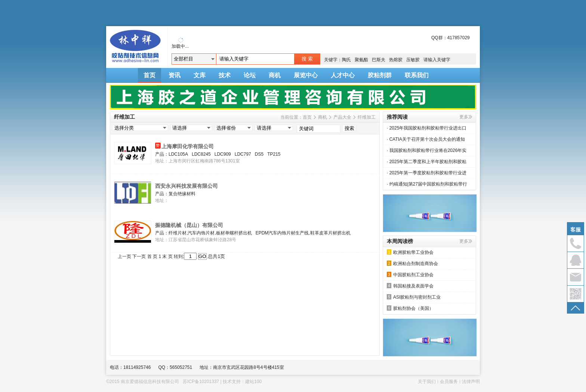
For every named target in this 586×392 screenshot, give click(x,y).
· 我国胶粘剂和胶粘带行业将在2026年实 (427, 150)
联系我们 (417, 75)
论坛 (250, 75)
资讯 (175, 75)
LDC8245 (201, 154)
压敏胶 (413, 60)
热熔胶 (396, 60)
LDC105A (178, 154)
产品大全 (342, 117)
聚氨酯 (361, 60)
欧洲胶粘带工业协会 (410, 252)
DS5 (259, 154)
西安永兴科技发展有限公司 (186, 186)
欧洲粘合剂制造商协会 (412, 263)
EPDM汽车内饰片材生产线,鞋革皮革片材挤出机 (303, 233)
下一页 (139, 256)
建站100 (253, 382)
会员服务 (449, 382)
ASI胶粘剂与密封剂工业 (414, 297)
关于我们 (427, 382)
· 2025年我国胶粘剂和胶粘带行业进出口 (427, 128)
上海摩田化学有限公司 (188, 146)
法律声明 (471, 382)
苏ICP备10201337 (201, 382)
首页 (149, 75)
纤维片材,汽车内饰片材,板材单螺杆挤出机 (210, 233)
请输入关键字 (437, 60)
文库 (200, 75)
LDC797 (243, 154)
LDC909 (223, 154)
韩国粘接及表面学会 (410, 286)
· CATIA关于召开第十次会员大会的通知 (426, 139)
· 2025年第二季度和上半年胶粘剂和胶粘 (427, 162)
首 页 (152, 256)
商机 (275, 75)
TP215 (274, 154)
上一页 (124, 256)
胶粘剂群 (380, 75)
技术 (225, 75)
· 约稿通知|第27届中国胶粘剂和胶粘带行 (427, 184)
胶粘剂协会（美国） (410, 308)
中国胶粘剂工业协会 (410, 275)
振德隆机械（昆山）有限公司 (189, 225)
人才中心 (343, 75)
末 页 (167, 256)
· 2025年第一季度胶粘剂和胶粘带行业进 (427, 173)
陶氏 (346, 60)
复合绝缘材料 (182, 194)
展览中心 (306, 75)
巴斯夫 (379, 60)
